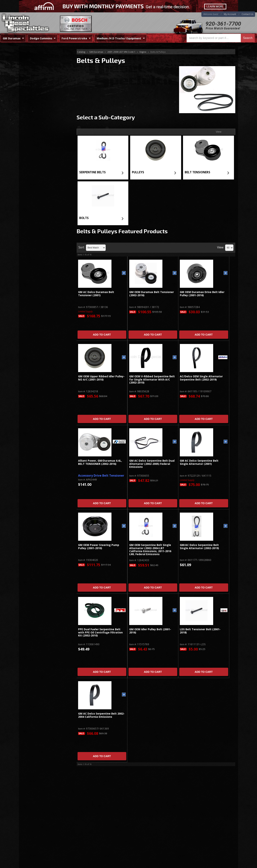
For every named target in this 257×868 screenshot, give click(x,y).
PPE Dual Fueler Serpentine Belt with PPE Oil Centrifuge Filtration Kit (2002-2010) (100, 632)
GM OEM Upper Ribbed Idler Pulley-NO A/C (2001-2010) (101, 378)
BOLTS (84, 218)
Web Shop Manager (226, 865)
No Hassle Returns (42, 126)
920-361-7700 (223, 24)
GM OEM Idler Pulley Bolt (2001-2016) (150, 631)
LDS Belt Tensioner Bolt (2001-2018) (200, 631)
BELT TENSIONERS (197, 172)
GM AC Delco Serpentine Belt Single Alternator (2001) (199, 462)
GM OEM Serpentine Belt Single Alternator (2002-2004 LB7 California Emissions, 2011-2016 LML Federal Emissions (150, 550)
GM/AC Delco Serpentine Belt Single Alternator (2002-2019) (199, 547)
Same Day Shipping (42, 104)
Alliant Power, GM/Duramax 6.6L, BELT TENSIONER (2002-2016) (100, 462)
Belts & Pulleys (33, 52)
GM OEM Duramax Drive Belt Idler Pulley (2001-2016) (202, 294)
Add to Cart (102, 335)
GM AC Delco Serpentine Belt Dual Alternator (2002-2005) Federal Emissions (152, 464)
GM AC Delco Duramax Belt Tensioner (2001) (96, 294)
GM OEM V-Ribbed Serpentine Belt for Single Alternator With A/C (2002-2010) (152, 380)
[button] (221, 38)
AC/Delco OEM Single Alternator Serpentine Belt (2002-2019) (201, 378)
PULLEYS (138, 172)
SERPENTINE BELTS (92, 172)
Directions (39, 826)
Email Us (35, 146)
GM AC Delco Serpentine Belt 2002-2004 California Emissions (101, 715)
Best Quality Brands (43, 115)
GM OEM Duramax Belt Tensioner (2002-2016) (152, 294)
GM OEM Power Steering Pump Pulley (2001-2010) (99, 547)
